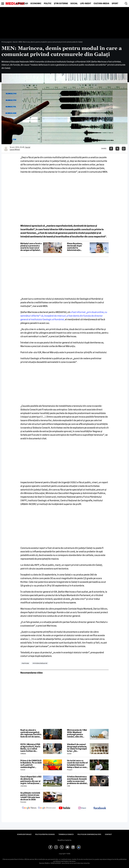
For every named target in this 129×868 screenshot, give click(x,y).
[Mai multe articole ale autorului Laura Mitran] (6, 149)
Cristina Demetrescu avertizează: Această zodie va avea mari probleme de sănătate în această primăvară (77, 780)
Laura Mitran (15, 149)
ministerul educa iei (40, 663)
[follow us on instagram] (82, 808)
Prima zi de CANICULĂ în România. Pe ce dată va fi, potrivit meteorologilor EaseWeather (31, 764)
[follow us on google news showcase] (47, 808)
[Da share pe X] (117, 149)
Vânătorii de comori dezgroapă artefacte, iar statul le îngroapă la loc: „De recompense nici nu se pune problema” (78, 748)
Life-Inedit (86, 4)
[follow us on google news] (29, 808)
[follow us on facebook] (100, 808)
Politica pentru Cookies (45, 834)
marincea (25, 663)
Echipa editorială (24, 834)
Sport (115, 4)
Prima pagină (6, 42)
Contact (108, 834)
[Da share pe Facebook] (111, 149)
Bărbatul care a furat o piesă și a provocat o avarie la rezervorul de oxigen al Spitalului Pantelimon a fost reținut (31, 247)
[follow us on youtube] (64, 808)
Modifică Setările (64, 840)
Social (74, 4)
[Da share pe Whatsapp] (124, 149)
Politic (48, 4)
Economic (36, 4)
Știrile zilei (22, 4)
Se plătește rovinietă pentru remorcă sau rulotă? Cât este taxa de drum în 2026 (30, 796)
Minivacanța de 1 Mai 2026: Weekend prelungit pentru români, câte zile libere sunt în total (77, 733)
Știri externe (61, 4)
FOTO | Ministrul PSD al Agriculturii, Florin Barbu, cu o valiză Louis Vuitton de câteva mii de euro (30, 748)
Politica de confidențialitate (89, 834)
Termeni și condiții (66, 834)
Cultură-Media (101, 4)
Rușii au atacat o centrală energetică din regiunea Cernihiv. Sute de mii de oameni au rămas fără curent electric (31, 733)
